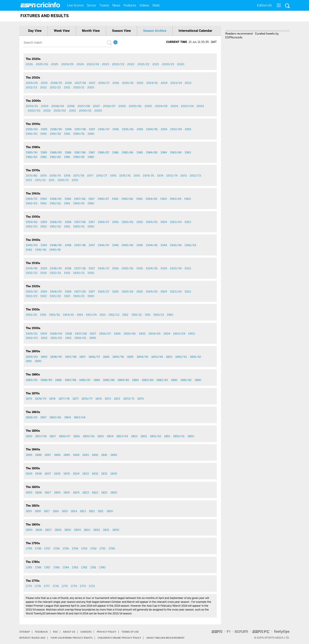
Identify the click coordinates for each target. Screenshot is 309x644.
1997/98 (80, 129)
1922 (44, 296)
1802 (97, 530)
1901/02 (56, 338)
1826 (57, 492)
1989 (44, 152)
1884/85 (123, 380)
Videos (144, 5)
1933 (188, 268)
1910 (170, 315)
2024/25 (67, 64)
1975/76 (125, 176)
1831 (104, 474)
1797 (47, 548)
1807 (48, 530)
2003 (200, 106)
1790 (112, 548)
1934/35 (152, 268)
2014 (164, 83)
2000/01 (85, 111)
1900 (93, 338)
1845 (67, 455)
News (116, 5)
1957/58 (80, 222)
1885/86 (109, 380)
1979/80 (32, 176)
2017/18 (80, 83)
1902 (44, 338)
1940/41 (55, 250)
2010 (91, 87)
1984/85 (152, 152)
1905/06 (130, 334)
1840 (114, 455)
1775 (65, 586)
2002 (47, 111)
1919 (43, 315)
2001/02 (60, 111)
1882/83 (162, 380)
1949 (44, 245)
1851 (167, 436)
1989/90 (32, 152)
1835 (67, 474)
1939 (44, 268)
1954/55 (152, 222)
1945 (140, 245)
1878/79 (41, 399)
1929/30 (32, 292)
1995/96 (128, 129)
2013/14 (176, 83)
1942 (29, 250)
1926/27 (104, 292)
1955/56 (127, 222)
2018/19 (56, 83)
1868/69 (32, 417)
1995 (140, 129)
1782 (84, 567)
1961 (67, 203)
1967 (92, 199)
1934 (164, 268)
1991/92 (55, 134)
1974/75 (148, 176)
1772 (92, 586)
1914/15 (68, 315)
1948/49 (56, 245)
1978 (67, 176)
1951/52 (55, 226)
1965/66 (127, 199)
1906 (117, 334)
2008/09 (58, 106)
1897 (83, 357)
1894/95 (142, 357)
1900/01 (80, 338)
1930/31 (79, 273)
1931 (67, 273)
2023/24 (93, 64)
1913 (103, 315)
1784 (66, 567)
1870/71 (129, 399)
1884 (135, 380)
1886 (97, 380)
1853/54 (122, 436)
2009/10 (32, 106)
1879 (29, 399)
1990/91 (79, 134)
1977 (90, 176)
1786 (57, 567)
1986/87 (104, 152)
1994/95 (152, 129)
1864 (68, 417)
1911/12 (137, 315)
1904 (167, 334)
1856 (77, 436)
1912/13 (114, 315)
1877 (76, 399)
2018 (68, 83)
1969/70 (32, 199)
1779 (29, 586)
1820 (114, 492)
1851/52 (156, 436)
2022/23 (118, 64)
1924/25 (152, 292)
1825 (67, 492)
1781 (93, 567)
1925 (140, 292)
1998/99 (56, 129)
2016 (116, 83)
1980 (91, 157)
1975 (137, 176)
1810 (110, 511)
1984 (164, 152)
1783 (75, 567)
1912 (125, 315)
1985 (140, 152)
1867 (43, 417)
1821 (104, 492)
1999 (44, 129)
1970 (75, 180)
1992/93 (32, 134)
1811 (101, 511)
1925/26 (127, 292)
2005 (148, 106)
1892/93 (181, 357)
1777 (47, 586)
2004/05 (161, 106)
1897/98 (71, 357)
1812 (92, 511)
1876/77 (87, 399)
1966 (115, 199)
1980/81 (79, 157)
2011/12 (55, 87)
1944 (164, 245)
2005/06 (135, 106)
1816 (56, 511)
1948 (68, 245)
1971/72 (40, 180)
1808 (39, 530)
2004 (174, 106)
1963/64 (176, 199)
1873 (108, 399)
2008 (71, 106)
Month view (91, 31)
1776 (56, 586)
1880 (198, 380)
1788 (38, 567)
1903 (192, 334)
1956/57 (104, 222)
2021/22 (143, 64)
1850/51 (179, 436)
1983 (188, 152)
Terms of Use (137, 632)
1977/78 (79, 176)
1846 (57, 455)
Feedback (43, 632)
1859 (29, 436)
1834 (76, 474)
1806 (58, 530)
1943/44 (176, 245)
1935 (140, 268)
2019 (44, 83)
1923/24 (176, 292)
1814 (74, 511)
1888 (58, 380)
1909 (44, 334)
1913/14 (91, 315)
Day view (35, 31)
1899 (44, 357)
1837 (48, 474)
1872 (117, 399)
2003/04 (187, 106)
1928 (68, 292)
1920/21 (79, 296)
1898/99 (56, 357)
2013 (188, 83)
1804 (77, 530)
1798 (38, 548)
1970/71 (63, 180)
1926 (115, 292)
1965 (139, 199)
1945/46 (127, 245)
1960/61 (79, 203)
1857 (53, 436)
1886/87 (85, 380)
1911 (148, 315)
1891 (29, 361)
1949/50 (32, 245)
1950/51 (79, 226)
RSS (57, 632)
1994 (164, 129)
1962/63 (32, 203)
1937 (92, 268)
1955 (140, 222)
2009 (45, 106)
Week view (62, 31)
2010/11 (79, 87)
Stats (156, 5)
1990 (91, 134)
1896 (106, 357)
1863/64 (80, 417)
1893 (169, 357)
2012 (43, 87)
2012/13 (31, 87)
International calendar (195, 31)
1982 (44, 157)
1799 (29, 548)
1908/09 (56, 334)
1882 (174, 380)
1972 (29, 180)
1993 (188, 129)
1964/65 (151, 199)
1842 (95, 455)
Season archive (155, 31)
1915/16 (55, 315)
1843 (86, 455)
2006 (122, 106)
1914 (80, 315)
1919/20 (31, 315)
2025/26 (42, 64)
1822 (95, 492)
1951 (67, 226)
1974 (160, 176)
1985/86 (127, 152)
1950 (91, 226)
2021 (156, 64)
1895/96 (118, 357)
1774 (74, 586)
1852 (144, 436)
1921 (67, 296)
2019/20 (32, 83)
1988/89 (56, 152)
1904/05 (154, 334)
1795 (66, 548)
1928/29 (56, 292)
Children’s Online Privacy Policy (128, 638)
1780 (102, 567)
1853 (134, 436)
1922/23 (32, 296)
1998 (68, 129)
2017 (92, 83)
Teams (104, 5)
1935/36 (127, 268)
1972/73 (195, 176)
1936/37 (104, 268)
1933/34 (176, 268)
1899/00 (32, 357)
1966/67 (103, 199)
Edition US (264, 5)
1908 (69, 334)
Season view (121, 31)
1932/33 (32, 273)
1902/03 (32, 338)
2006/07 (109, 106)
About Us (72, 632)
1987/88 (80, 152)
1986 (115, 152)
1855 (101, 436)
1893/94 (157, 357)
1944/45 (152, 245)
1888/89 (46, 380)
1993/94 (176, 129)
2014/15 (152, 83)
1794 (75, 548)
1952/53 (32, 226)
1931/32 (55, 273)
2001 (73, 111)
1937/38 (80, 268)
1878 (52, 399)
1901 (68, 338)
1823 (86, 492)
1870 (141, 399)
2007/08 (84, 106)
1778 (38, 586)
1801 (106, 530)
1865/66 (55, 417)
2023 (105, 64)
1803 (87, 530)
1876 (99, 399)
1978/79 (55, 176)
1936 (115, 268)
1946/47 (104, 245)
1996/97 (104, 129)
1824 (76, 492)
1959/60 (32, 222)
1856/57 (65, 436)
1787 (47, 567)
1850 (191, 436)
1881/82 (186, 380)
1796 (57, 548)
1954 (164, 222)
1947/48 (80, 245)
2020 (181, 64)
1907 (93, 334)
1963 (188, 199)
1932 (44, 273)
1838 (38, 474)
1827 (48, 492)
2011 (67, 87)
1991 (67, 134)
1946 (115, 245)
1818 (38, 511)
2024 (80, 64)
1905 (142, 334)
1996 (116, 129)
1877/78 (64, 399)
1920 (91, 296)
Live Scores (75, 5)
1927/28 (80, 292)
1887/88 (70, 380)
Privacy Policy (111, 632)
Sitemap (25, 632)
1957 (92, 222)
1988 (68, 152)
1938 (68, 268)
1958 (68, 222)
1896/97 (94, 357)
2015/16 (128, 83)
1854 (110, 436)
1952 (44, 226)
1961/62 (55, 203)
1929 (44, 292)
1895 (130, 357)
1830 (114, 474)
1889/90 (32, 380)
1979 (43, 176)
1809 (29, 530)
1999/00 (32, 129)
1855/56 (89, 436)
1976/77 (102, 176)
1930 (91, 273)
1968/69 (56, 199)
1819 (29, 511)
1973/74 (172, 176)
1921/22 (55, 296)
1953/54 (176, 222)
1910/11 (159, 315)
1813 (83, 511)
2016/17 (104, 83)
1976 (113, 176)
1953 (188, 222)
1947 (92, 245)
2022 (131, 64)
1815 (65, 511)
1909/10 (32, 334)
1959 (44, 222)
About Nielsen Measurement (178, 638)
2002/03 (34, 111)
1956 (115, 222)
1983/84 (176, 152)
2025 (55, 64)
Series (91, 5)
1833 (86, 474)
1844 (76, 455)
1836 (57, 474)
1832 (95, 474)
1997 (92, 129)
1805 (68, 530)
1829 (29, 492)
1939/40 (32, 268)
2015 (140, 83)
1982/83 (32, 157)
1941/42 (41, 250)
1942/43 (190, 245)
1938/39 (56, 268)
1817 (47, 511)
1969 (44, 199)
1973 (184, 176)
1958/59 (56, 222)
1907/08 (81, 334)
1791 (102, 548)
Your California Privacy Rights (75, 638)
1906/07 (105, 334)
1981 (67, 157)
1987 (92, 152)
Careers (89, 632)
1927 (92, 292)
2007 (96, 106)
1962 (44, 203)
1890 (38, 361)
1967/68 (80, 199)
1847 (48, 455)
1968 (68, 199)
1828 (38, 492)
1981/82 (55, 157)
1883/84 (148, 380)
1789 (29, 567)
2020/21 (168, 64)
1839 (29, 474)
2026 (29, 64)
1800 (116, 530)
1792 (93, 548)
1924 (164, 292)
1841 (104, 455)
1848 (38, 455)
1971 (52, 180)
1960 (91, 203)
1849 (29, 455)
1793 (84, 548)
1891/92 (195, 357)
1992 (44, 134)
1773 (83, 586)
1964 (164, 199)
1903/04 (179, 334)
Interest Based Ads (33, 638)
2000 (98, 111)
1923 (188, 292)
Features (130, 5)
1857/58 (41, 436)
